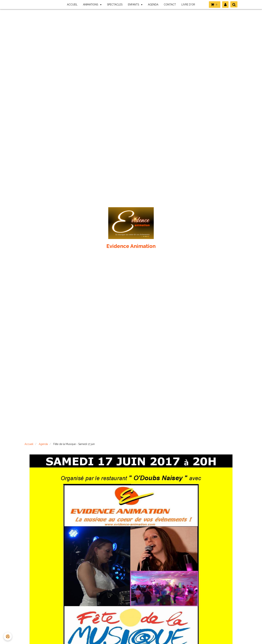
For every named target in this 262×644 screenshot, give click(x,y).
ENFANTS (134, 5)
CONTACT (170, 5)
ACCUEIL (72, 5)
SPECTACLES (115, 5)
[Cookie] (8, 636)
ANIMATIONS (91, 5)
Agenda (43, 444)
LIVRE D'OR (188, 5)
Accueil (29, 444)
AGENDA (153, 5)
